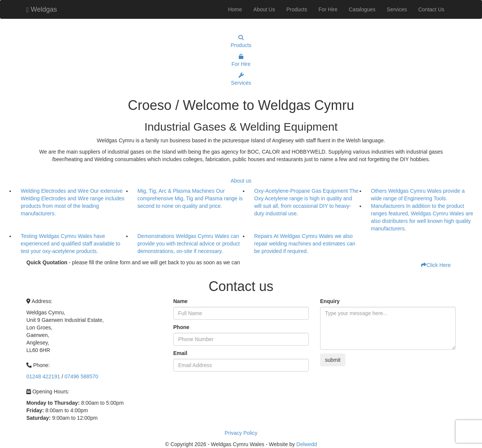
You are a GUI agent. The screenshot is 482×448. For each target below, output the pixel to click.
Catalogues (362, 9)
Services (397, 9)
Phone (181, 327)
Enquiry (330, 301)
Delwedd (307, 444)
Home (235, 9)
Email (180, 353)
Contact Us (431, 9)
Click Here (436, 265)
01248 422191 (43, 376)
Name (180, 301)
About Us (264, 9)
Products (297, 9)
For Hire (328, 9)
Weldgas (42, 8)
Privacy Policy (241, 433)
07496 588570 (81, 376)
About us (241, 181)
